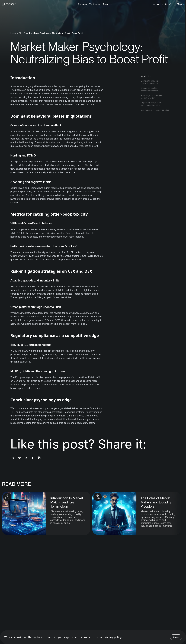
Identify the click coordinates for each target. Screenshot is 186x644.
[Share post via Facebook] (33, 458)
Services (82, 4)
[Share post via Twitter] (20, 458)
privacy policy (113, 637)
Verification (95, 4)
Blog (105, 4)
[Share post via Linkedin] (26, 458)
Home (13, 33)
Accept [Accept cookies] (176, 637)
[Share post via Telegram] (13, 458)
